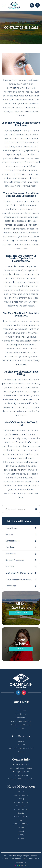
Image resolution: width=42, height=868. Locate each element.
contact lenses (12, 541)
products (10, 567)
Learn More (21, 613)
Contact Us (21, 649)
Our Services (21, 710)
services (9, 534)
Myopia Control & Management (21, 748)
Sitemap (37, 858)
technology (11, 586)
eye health (11, 554)
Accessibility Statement (11, 858)
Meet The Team (21, 714)
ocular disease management (19, 579)
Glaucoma (21, 745)
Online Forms (21, 718)
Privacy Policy (27, 858)
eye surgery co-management (19, 573)
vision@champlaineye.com (24, 779)
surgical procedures (15, 560)
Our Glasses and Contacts (21, 725)
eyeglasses (10, 547)
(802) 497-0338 (24, 772)
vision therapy (12, 528)
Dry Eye (21, 741)
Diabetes (21, 752)
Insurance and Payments (21, 721)
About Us (21, 707)
